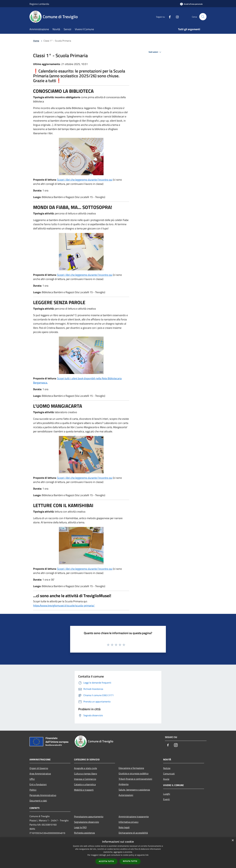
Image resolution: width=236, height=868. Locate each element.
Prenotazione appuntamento (89, 817)
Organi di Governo (39, 768)
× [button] (233, 840)
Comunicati (169, 774)
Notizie (167, 768)
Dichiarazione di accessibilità (133, 833)
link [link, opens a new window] (147, 855)
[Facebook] (169, 17)
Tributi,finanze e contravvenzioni (135, 779)
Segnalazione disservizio (86, 822)
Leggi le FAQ (80, 827)
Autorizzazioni (126, 795)
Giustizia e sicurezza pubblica (134, 773)
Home (36, 41)
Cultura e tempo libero (85, 774)
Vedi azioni (155, 52)
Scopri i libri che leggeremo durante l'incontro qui (85, 180)
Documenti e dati (38, 801)
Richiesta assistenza (84, 833)
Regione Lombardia (39, 4)
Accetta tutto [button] (106, 861)
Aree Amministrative (40, 774)
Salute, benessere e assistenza (134, 790)
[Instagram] (176, 17)
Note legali (124, 827)
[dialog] (118, 853)
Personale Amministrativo (43, 795)
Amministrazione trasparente (134, 817)
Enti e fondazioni (38, 784)
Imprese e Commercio (85, 779)
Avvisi (166, 779)
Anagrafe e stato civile (85, 768)
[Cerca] (203, 17)
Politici (33, 790)
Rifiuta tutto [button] (130, 861)
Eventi (166, 799)
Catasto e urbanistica (85, 784)
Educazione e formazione (131, 768)
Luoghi (167, 794)
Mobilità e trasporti (84, 790)
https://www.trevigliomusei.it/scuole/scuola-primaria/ (64, 606)
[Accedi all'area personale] (191, 4)
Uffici (32, 779)
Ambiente (124, 784)
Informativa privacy (129, 822)
